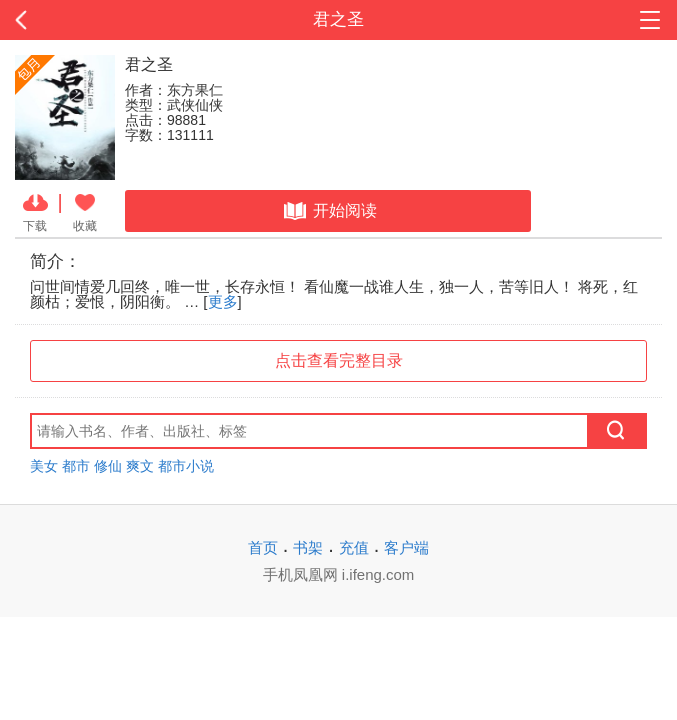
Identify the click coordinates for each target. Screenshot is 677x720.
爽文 (140, 466)
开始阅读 (328, 211)
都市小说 (186, 466)
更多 (223, 301)
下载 (35, 211)
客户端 (406, 547)
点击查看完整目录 (339, 360)
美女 (44, 466)
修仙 (108, 466)
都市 (76, 466)
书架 (308, 547)
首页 (263, 547)
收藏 (85, 211)
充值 (354, 547)
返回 (67, 20)
